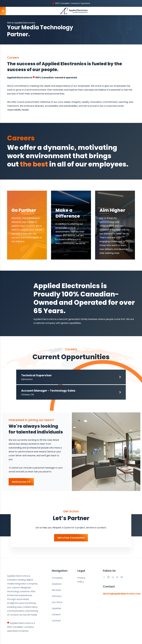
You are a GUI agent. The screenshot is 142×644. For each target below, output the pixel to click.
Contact (56, 621)
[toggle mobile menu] (3, 11)
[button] (71, 377)
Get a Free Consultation (71, 538)
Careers (56, 614)
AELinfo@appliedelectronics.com (122, 594)
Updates (57, 608)
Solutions (57, 584)
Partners (57, 596)
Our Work (57, 602)
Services (56, 590)
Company (57, 578)
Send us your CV (21, 482)
